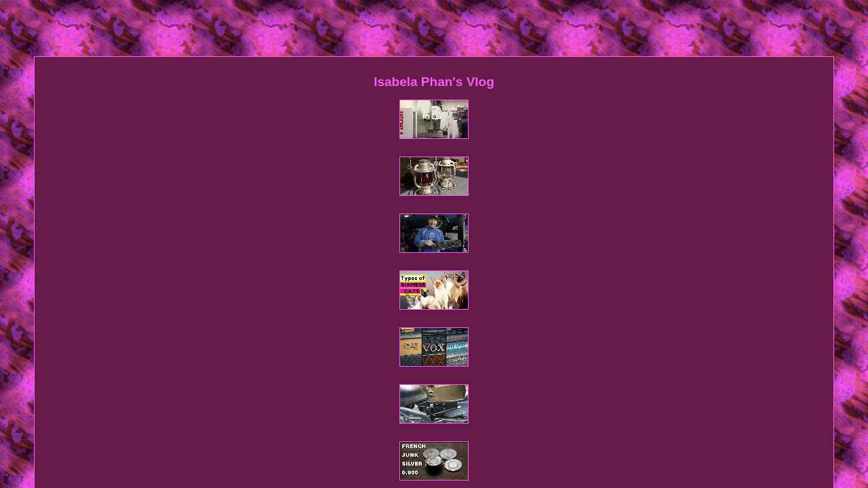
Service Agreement (540, 335)
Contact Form (401, 335)
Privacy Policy (466, 335)
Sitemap (349, 335)
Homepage (302, 335)
